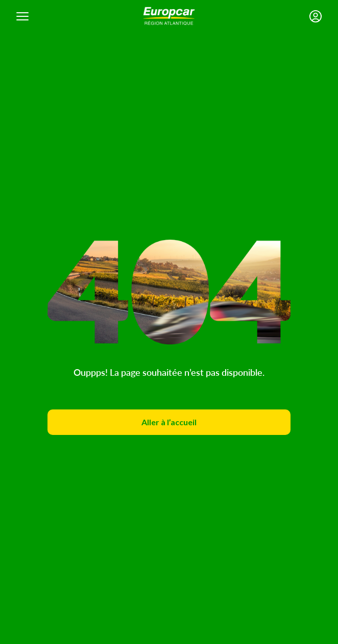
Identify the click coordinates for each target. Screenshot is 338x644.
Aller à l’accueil (169, 422)
